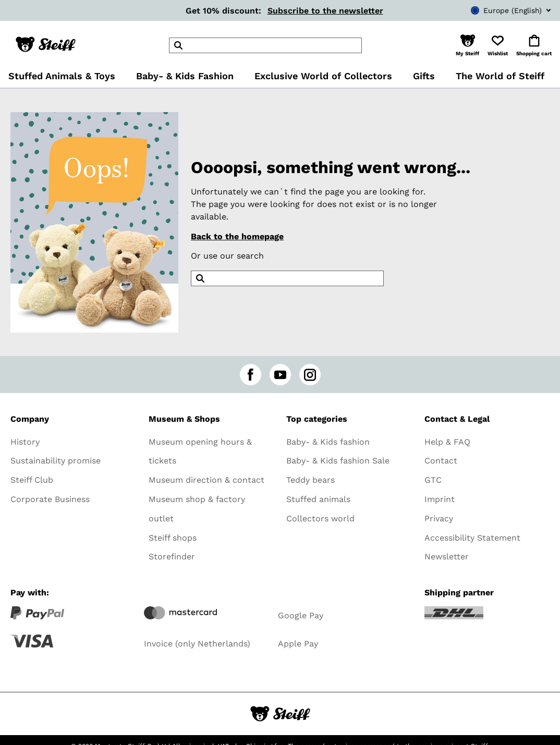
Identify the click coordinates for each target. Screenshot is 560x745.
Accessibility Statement (472, 538)
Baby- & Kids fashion (328, 442)
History (25, 442)
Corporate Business (50, 499)
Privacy (439, 518)
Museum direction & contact (206, 480)
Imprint (440, 499)
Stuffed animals (318, 499)
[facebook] (251, 375)
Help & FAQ (447, 442)
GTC (433, 480)
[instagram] (310, 375)
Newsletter (447, 557)
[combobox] (495, 10)
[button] (467, 45)
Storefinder (172, 557)
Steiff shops (173, 538)
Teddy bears (311, 480)
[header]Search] (265, 45)
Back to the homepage (237, 236)
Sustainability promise (56, 461)
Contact (441, 461)
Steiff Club (32, 480)
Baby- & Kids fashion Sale (338, 461)
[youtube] (280, 375)
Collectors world (320, 518)
